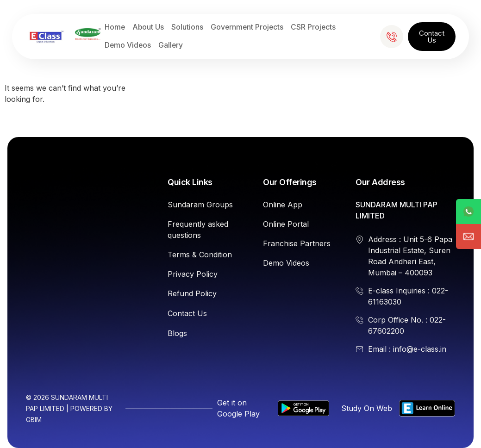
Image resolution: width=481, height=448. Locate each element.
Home (115, 27)
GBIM (34, 420)
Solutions (187, 27)
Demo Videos (128, 45)
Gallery (171, 45)
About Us (148, 27)
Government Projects (247, 27)
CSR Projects (313, 27)
